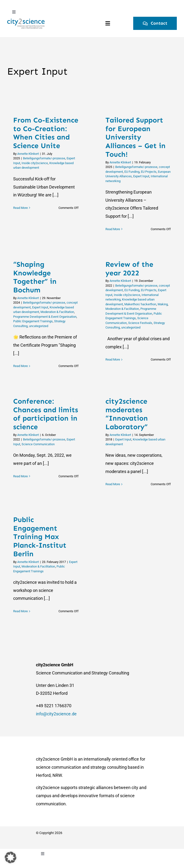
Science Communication (38, 444)
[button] (11, 857)
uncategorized (39, 326)
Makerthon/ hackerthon (140, 304)
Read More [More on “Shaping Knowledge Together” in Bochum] (20, 366)
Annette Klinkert (28, 154)
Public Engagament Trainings (33, 321)
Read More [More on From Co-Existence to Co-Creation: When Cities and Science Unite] (20, 229)
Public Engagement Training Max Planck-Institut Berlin (40, 537)
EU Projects (149, 172)
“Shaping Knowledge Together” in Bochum (35, 277)
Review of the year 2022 (129, 269)
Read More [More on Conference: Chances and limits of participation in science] (20, 484)
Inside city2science (35, 163)
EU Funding (132, 172)
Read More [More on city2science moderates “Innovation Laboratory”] (113, 484)
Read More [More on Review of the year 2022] (113, 366)
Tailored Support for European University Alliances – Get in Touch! (135, 137)
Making (163, 304)
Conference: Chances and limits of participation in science (46, 414)
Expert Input (141, 176)
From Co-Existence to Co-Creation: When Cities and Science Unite (46, 133)
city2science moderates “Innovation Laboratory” (127, 414)
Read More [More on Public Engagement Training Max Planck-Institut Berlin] (20, 611)
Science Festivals (140, 323)
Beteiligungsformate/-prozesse (44, 158)
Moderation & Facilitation (57, 312)
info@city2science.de (56, 714)
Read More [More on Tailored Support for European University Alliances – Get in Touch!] (113, 229)
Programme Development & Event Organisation (45, 317)
